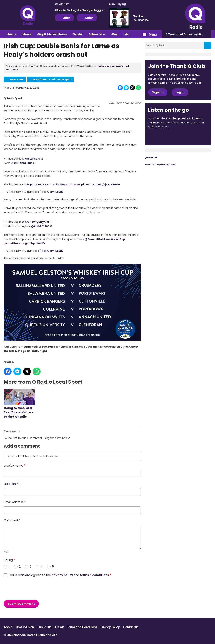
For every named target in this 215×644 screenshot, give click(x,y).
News (27, 34)
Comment (12, 520)
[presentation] (31, 588)
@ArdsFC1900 (40, 226)
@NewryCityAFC (38, 222)
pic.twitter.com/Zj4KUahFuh (101, 184)
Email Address (15, 502)
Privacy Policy (110, 627)
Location (11, 484)
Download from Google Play (192, 136)
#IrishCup (62, 184)
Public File (45, 627)
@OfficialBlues (24, 163)
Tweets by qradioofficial (160, 164)
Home (12, 34)
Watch (87, 18)
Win (114, 34)
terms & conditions (94, 575)
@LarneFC (34, 159)
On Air (78, 34)
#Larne (75, 184)
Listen (64, 18)
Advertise (97, 34)
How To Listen (25, 627)
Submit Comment (21, 604)
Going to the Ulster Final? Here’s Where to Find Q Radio (19, 404)
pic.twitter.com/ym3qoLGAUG (24, 243)
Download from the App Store (162, 136)
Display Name (15, 466)
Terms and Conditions (82, 627)
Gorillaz (138, 16)
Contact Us (131, 627)
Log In (180, 92)
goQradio (151, 157)
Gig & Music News (52, 34)
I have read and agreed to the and (60, 575)
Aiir (54, 635)
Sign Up (158, 92)
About (8, 627)
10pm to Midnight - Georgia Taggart (80, 10)
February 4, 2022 (52, 192)
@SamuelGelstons (42, 184)
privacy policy (62, 575)
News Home (17, 79)
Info (126, 34)
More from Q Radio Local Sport (52, 79)
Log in (10, 456)
